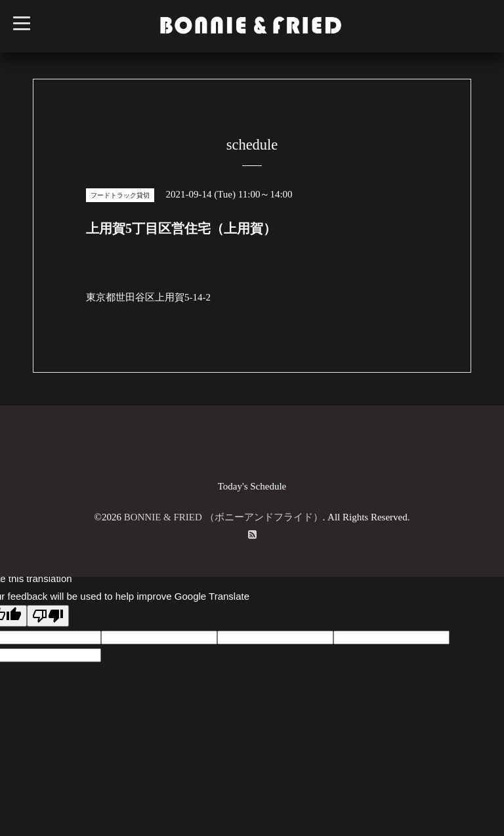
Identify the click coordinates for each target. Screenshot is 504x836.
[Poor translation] (48, 616)
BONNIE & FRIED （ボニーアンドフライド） (223, 517)
